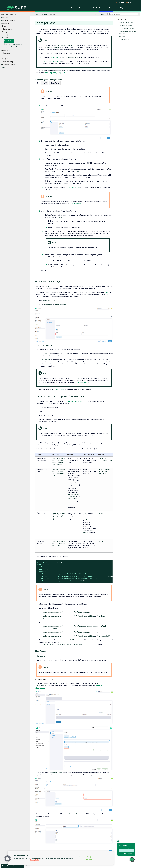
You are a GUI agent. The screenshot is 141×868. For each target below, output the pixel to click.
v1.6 (96, 14)
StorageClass (9, 41)
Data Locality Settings (126, 26)
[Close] (109, 856)
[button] (8, 858)
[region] (61, 858)
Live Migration (74, 187)
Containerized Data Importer (74, 401)
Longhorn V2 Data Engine (12, 47)
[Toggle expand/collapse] (1, 17)
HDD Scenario (125, 39)
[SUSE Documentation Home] (33, 14)
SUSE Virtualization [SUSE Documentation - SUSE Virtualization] (42, 14)
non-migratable (76, 204)
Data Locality (60, 390)
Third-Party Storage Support (13, 44)
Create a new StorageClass (52, 61)
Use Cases (122, 36)
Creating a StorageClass (126, 23)
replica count (55, 57)
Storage (6, 35)
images (107, 292)
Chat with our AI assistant (126, 851)
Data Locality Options (127, 29)
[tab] (38, 83)
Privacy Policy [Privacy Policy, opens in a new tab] (35, 860)
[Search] (123, 14)
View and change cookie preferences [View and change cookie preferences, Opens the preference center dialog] (88, 858)
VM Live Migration (83, 382)
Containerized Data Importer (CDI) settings (128, 32)
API (4, 68)
